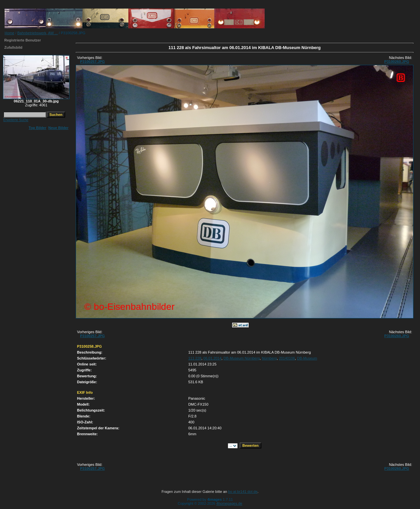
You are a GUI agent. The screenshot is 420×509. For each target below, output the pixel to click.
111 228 (195, 358)
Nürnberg (269, 358)
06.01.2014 (212, 358)
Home (9, 33)
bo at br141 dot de (243, 492)
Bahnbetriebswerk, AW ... (38, 33)
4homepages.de (229, 503)
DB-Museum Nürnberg (242, 358)
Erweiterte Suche (16, 120)
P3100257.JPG (92, 62)
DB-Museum (307, 358)
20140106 (287, 358)
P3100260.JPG (397, 62)
